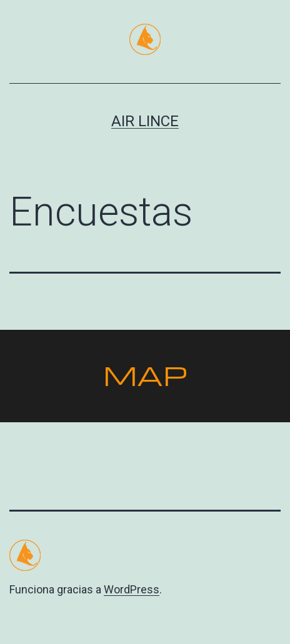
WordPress (132, 589)
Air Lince (145, 121)
